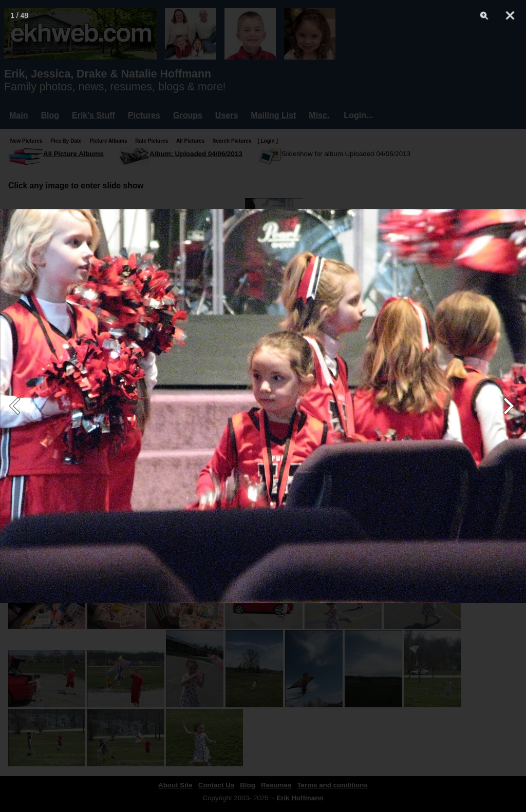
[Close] (510, 15)
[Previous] (19, 406)
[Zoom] (484, 15)
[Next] (507, 406)
